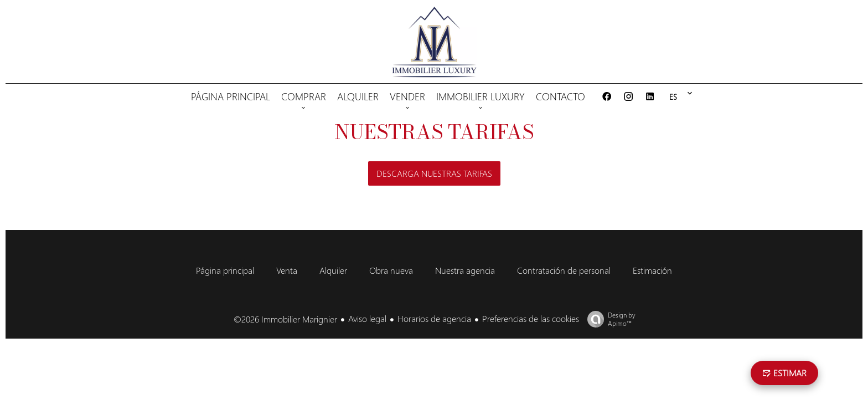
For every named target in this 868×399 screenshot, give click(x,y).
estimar (784, 373)
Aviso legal (367, 318)
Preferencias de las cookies (531, 318)
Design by (608, 319)
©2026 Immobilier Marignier (285, 319)
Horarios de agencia (434, 318)
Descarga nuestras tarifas (434, 173)
